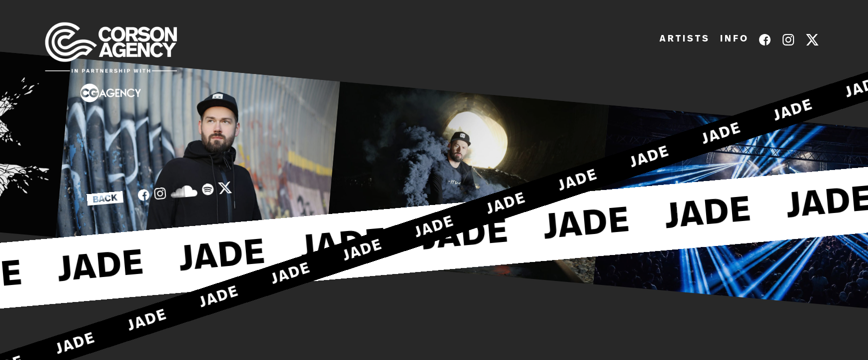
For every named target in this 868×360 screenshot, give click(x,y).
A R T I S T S (684, 39)
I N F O (734, 39)
